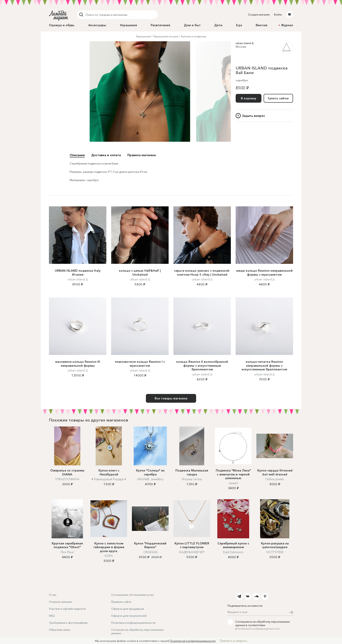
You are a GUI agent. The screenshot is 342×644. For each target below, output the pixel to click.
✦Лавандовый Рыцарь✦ (109, 479)
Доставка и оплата (106, 155)
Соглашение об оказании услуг (133, 595)
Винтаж (262, 25)
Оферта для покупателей (129, 616)
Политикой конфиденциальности (258, 629)
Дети (218, 25)
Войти (278, 15)
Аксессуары (97, 25)
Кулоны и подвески (194, 36)
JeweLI (233, 483)
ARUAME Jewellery (150, 479)
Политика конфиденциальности (133, 623)
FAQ (52, 616)
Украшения (128, 25)
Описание (77, 155)
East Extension (233, 552)
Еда (239, 25)
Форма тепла (192, 479)
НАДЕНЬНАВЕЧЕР (192, 552)
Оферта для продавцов (128, 609)
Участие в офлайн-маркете (67, 609)
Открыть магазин (60, 602)
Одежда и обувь (62, 25)
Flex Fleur (67, 552)
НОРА (109, 556)
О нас (53, 595)
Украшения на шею (166, 36)
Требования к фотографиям (68, 623)
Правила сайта (121, 602)
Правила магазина (142, 155)
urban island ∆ (245, 43)
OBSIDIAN (150, 552)
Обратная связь (60, 630)
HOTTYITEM (275, 552)
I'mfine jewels (275, 479)
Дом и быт (192, 25)
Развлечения (160, 25)
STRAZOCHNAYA (67, 479)
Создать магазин (259, 15)
